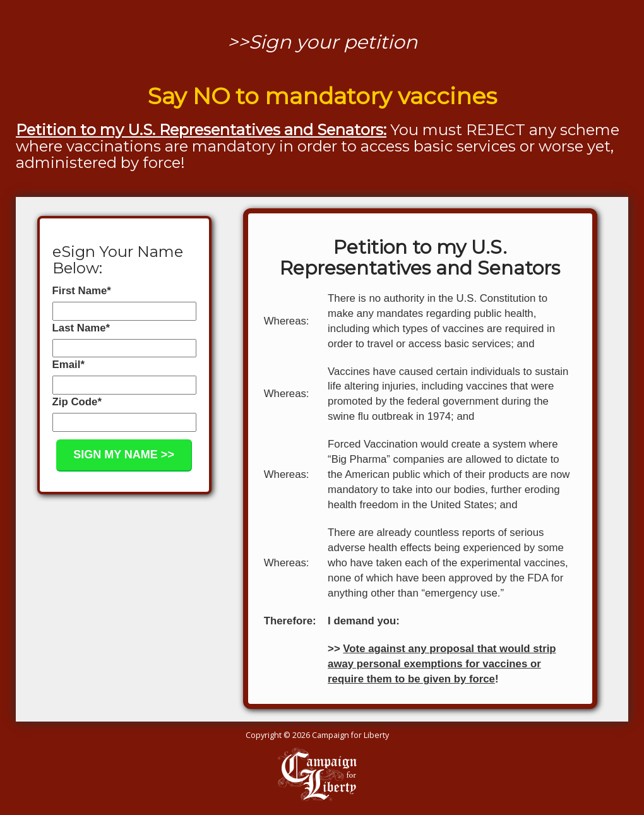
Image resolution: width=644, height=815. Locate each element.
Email (69, 365)
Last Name (81, 328)
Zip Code (77, 402)
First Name (82, 291)
